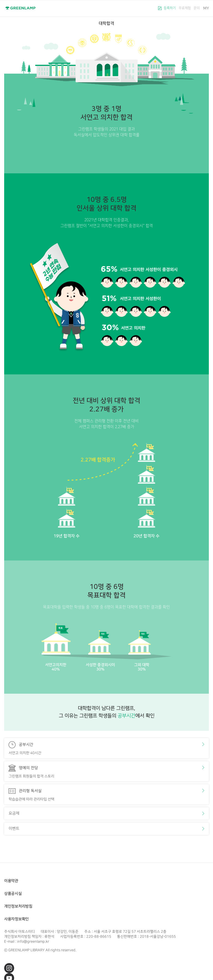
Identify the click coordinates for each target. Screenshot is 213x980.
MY (206, 8)
